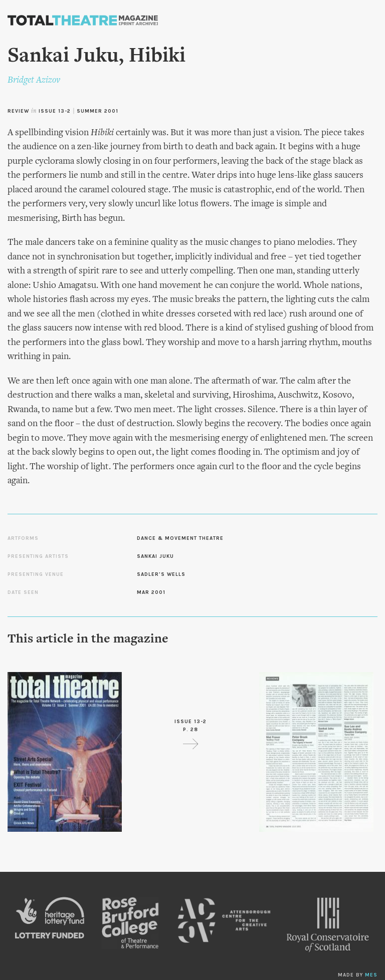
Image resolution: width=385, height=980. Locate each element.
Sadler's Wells (161, 574)
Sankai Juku (155, 556)
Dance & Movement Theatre (180, 538)
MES (371, 975)
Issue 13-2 (55, 111)
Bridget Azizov (34, 80)
